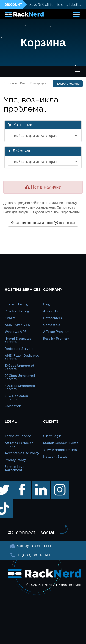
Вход (23, 83)
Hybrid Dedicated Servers (18, 340)
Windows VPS (16, 332)
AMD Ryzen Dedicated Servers (22, 357)
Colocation (13, 406)
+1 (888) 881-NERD (33, 555)
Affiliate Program (56, 332)
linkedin (39, 483)
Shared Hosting (16, 304)
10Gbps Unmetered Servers (19, 367)
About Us (50, 311)
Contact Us (52, 325)
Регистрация (38, 83)
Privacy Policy (15, 460)
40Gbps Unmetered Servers (20, 387)
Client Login (52, 436)
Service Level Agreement (15, 468)
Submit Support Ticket (60, 443)
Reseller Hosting (17, 311)
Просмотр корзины (68, 84)
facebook (21, 483)
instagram (59, 483)
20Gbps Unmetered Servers (20, 377)
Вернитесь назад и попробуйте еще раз (43, 223)
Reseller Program (56, 339)
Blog (47, 304)
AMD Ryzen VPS (17, 325)
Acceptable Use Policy (22, 453)
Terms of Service (18, 436)
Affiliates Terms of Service (19, 444)
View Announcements (60, 450)
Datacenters (53, 318)
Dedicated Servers (19, 349)
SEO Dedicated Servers (16, 397)
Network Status (55, 457)
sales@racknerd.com (35, 546)
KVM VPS (12, 318)
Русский (10, 83)
